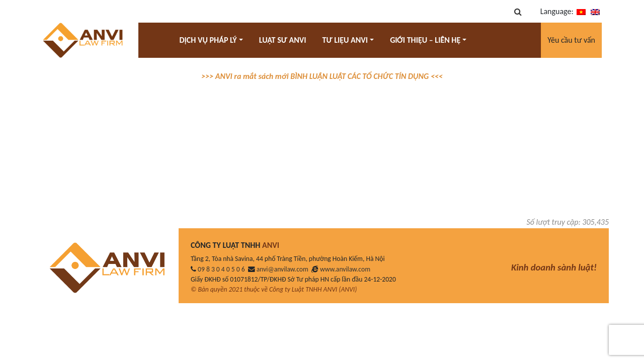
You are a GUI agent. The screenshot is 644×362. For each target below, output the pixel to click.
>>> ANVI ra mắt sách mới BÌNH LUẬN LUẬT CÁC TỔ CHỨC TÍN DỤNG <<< (322, 76)
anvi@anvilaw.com (283, 269)
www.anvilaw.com (345, 269)
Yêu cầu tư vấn (571, 40)
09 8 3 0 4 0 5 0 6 (221, 269)
